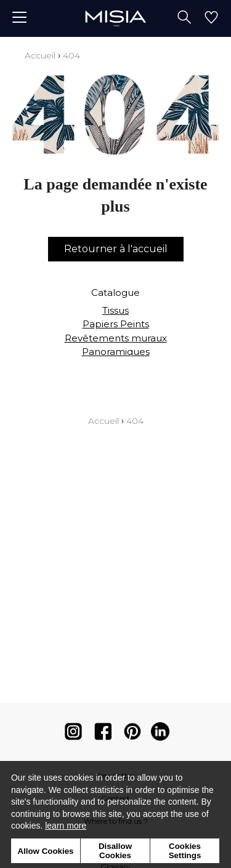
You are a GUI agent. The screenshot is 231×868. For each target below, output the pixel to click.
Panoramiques (116, 352)
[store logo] (115, 18)
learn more (66, 826)
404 (71, 55)
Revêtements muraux (116, 338)
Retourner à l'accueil (116, 249)
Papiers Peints (116, 324)
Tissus (115, 310)
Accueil (40, 55)
